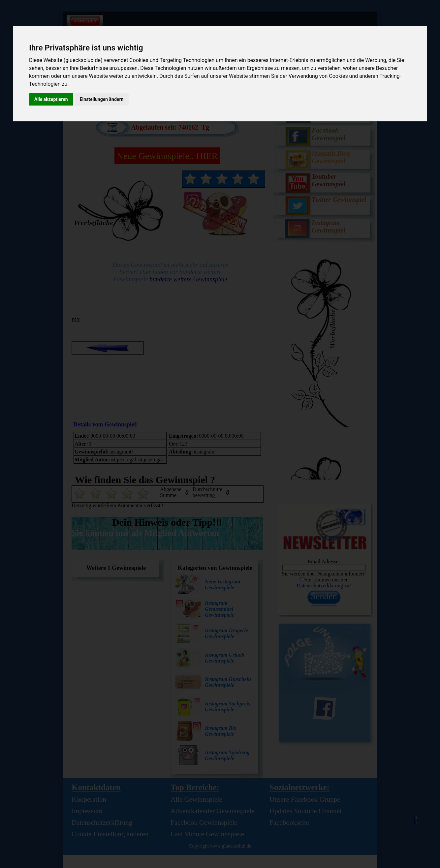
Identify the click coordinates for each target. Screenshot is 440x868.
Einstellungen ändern (102, 99)
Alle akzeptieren (51, 99)
